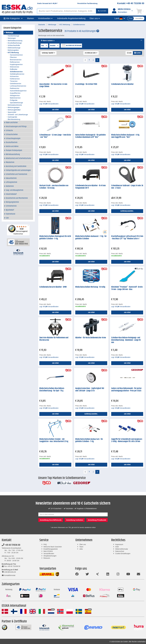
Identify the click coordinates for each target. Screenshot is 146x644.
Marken (31, 18)
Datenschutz (120, 551)
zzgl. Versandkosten (49, 104)
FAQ (45, 544)
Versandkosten (49, 554)
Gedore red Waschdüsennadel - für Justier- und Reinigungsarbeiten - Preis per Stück (127, 390)
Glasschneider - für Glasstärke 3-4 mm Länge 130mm (53, 85)
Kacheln (137, 53)
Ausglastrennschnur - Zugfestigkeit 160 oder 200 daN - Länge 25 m (90, 390)
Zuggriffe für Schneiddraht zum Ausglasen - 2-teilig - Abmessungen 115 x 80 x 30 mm (127, 440)
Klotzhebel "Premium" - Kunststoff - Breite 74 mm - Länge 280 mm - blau (127, 288)
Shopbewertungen (50, 556)
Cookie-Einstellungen (123, 554)
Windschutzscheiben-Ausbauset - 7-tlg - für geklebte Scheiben (91, 237)
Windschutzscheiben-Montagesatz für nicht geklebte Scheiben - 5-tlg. (55, 237)
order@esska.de (9, 572)
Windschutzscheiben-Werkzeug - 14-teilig (90, 287)
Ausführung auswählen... (127, 211)
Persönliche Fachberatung (87, 3)
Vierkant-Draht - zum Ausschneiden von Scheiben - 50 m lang (54, 187)
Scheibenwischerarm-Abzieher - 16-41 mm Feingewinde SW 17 (90, 187)
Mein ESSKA (48, 551)
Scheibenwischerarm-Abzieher (122, 84)
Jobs (81, 549)
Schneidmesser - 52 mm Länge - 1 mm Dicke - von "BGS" (55, 136)
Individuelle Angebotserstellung (71, 18)
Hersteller (54, 46)
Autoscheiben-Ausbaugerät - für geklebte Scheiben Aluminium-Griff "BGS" (91, 136)
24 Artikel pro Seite (91, 53)
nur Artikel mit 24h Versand (74, 46)
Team (81, 547)
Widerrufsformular (122, 549)
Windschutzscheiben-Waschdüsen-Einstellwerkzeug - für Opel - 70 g (52, 390)
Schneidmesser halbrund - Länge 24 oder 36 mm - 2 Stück (127, 187)
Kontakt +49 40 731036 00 (131, 3)
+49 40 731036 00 (11, 545)
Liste (129, 53)
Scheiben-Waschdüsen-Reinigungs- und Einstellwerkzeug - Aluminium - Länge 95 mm (126, 340)
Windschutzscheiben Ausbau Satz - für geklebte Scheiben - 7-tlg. (89, 440)
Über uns (83, 544)
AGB (117, 547)
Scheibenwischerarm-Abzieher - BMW (53, 287)
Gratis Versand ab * (47, 3)
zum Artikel (55, 110)
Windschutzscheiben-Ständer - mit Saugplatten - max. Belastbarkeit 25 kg (54, 440)
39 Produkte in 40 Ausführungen (82, 31)
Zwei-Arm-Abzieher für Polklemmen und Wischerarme (54, 339)
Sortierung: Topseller (48, 53)
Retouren (47, 558)
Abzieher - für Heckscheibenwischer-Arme (91, 338)
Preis (44, 46)
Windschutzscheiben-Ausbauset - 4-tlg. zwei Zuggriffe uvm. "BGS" (125, 136)
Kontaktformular (9, 575)
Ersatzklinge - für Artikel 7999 (86, 84)
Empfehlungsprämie (51, 549)
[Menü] (28, 226)
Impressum (119, 544)
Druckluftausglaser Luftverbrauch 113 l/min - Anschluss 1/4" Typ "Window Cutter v (127, 237)
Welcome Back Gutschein (53, 547)
